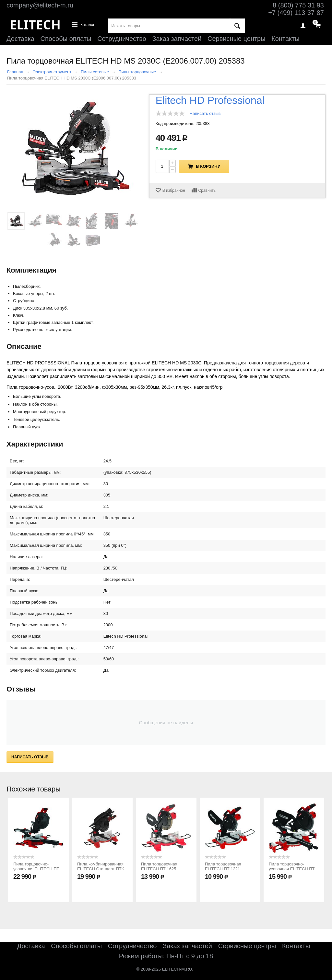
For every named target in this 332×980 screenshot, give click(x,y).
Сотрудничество (122, 39)
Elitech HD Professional (210, 100)
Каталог (88, 25)
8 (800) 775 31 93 (298, 5)
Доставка (20, 39)
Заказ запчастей (177, 39)
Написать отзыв (205, 114)
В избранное (174, 190)
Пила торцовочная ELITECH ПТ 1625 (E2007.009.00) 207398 (163, 869)
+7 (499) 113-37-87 (296, 13)
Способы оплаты (66, 39)
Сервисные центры (237, 39)
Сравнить (207, 190)
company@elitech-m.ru (40, 5)
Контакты (285, 39)
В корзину (208, 166)
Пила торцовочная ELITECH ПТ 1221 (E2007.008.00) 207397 (227, 869)
